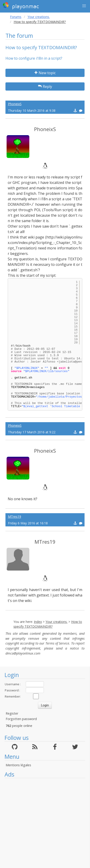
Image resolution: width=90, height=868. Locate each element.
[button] (84, 6)
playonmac (21, 6)
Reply (45, 86)
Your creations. (39, 17)
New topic (45, 73)
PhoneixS (15, 104)
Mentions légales (18, 765)
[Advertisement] (43, 823)
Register (12, 713)
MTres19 (15, 516)
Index (38, 622)
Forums (16, 17)
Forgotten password (21, 719)
